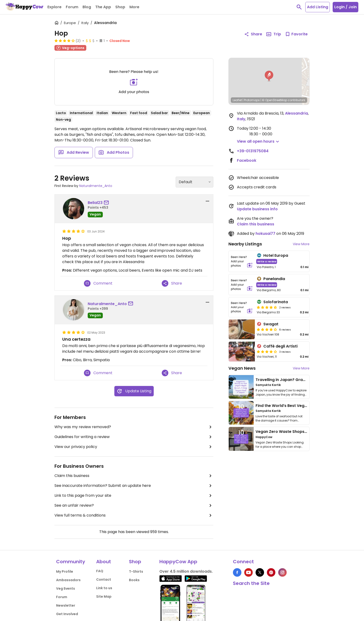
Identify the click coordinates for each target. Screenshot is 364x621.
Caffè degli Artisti (280, 346)
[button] (269, 76)
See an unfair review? (134, 505)
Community (71, 562)
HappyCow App (178, 562)
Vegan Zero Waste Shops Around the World (297, 432)
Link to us (104, 588)
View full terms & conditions (134, 515)
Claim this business (134, 476)
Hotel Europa (276, 255)
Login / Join (345, 7)
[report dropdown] (207, 201)
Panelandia (274, 279)
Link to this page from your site (134, 496)
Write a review (267, 261)
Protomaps (252, 100)
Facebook (247, 160)
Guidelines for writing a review (134, 437)
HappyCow (264, 437)
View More (301, 244)
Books (134, 580)
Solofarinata (276, 302)
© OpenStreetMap (275, 100)
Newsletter (66, 605)
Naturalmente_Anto (96, 186)
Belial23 (95, 203)
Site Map (104, 596)
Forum (62, 597)
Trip (273, 34)
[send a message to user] (107, 203)
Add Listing (318, 7)
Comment (98, 283)
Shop (135, 562)
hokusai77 (265, 234)
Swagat (271, 324)
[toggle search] (299, 7)
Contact (104, 580)
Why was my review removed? (134, 427)
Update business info (257, 209)
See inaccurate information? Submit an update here (134, 486)
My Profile (65, 571)
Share (172, 283)
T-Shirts (136, 571)
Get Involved (67, 614)
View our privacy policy (134, 447)
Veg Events (66, 588)
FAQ (100, 571)
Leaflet (237, 100)
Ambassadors (68, 580)
